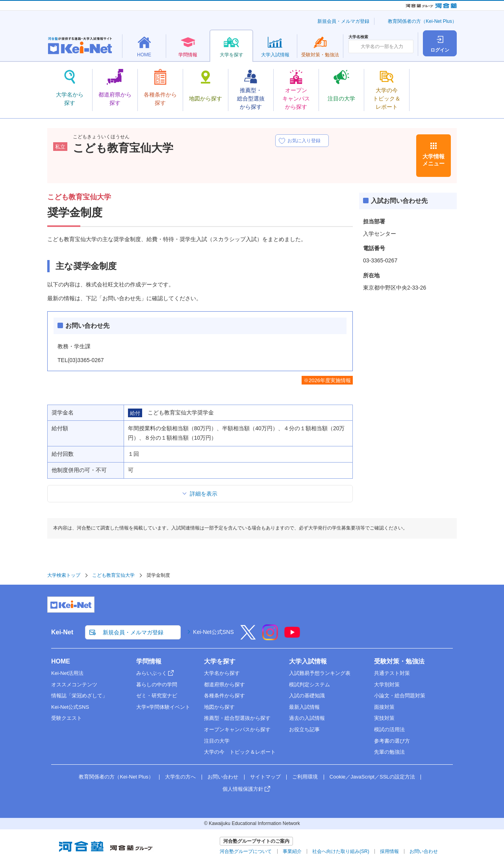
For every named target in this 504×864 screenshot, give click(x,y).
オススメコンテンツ (74, 685)
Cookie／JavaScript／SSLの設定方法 (372, 777)
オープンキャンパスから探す (237, 729)
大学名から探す (222, 673)
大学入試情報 (308, 661)
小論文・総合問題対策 (400, 696)
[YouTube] (292, 637)
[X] (248, 637)
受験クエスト (67, 718)
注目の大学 (217, 741)
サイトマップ (265, 777)
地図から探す (219, 707)
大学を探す (220, 661)
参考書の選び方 (392, 741)
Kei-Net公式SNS (213, 632)
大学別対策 (387, 685)
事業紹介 (292, 851)
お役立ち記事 (304, 729)
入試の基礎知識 (307, 696)
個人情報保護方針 (243, 789)
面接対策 (384, 707)
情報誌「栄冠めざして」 (79, 696)
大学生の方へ (180, 777)
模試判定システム (309, 685)
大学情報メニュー (434, 160)
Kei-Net (62, 632)
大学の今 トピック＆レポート (240, 752)
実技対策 (384, 718)
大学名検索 (358, 37)
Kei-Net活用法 (67, 673)
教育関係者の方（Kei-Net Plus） (422, 21)
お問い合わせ (223, 777)
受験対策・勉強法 (399, 661)
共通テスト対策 (392, 673)
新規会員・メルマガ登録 (343, 21)
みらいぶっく (152, 673)
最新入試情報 (304, 707)
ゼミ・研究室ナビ (157, 696)
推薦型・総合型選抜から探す (237, 718)
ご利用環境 (305, 777)
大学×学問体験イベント (163, 707)
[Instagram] (270, 637)
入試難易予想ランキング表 (320, 673)
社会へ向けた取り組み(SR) (341, 851)
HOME (61, 661)
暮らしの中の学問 (157, 685)
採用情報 (389, 851)
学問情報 (149, 661)
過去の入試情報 (307, 718)
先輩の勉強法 (389, 752)
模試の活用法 (389, 729)
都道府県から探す (224, 685)
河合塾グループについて (246, 851)
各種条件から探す (224, 696)
